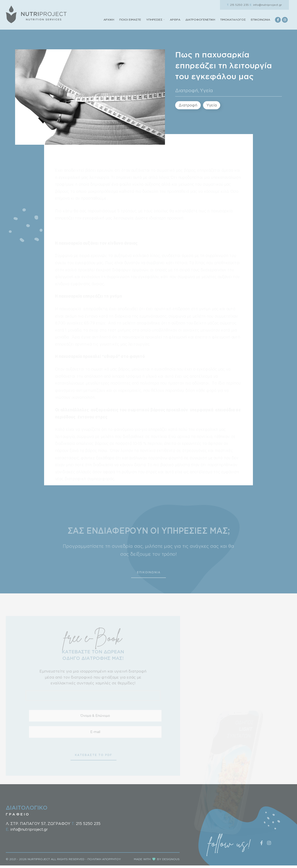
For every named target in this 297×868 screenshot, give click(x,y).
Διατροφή (187, 94)
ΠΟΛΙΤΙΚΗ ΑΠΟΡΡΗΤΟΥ (104, 862)
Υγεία (206, 94)
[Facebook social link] (278, 22)
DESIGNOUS (171, 862)
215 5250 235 (238, 5)
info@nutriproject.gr (266, 5)
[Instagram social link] (285, 22)
